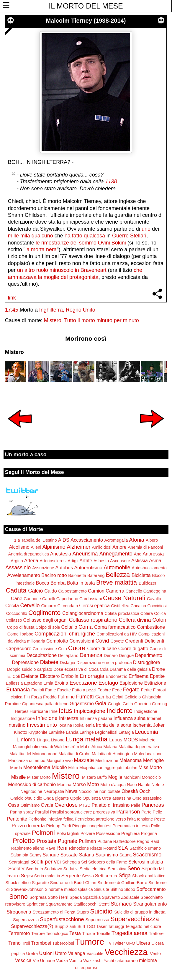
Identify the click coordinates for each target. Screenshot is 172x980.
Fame (51, 690)
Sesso (88, 876)
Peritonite (17, 819)
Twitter (119, 943)
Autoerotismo (88, 568)
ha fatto (73, 236)
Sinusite (102, 889)
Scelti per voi (46, 862)
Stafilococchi (86, 904)
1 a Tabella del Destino (36, 540)
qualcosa (94, 236)
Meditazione (107, 761)
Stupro (83, 912)
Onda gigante (56, 798)
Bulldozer (148, 583)
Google (114, 704)
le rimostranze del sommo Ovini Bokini (81, 243)
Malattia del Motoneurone (33, 754)
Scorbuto (35, 869)
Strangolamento (150, 904)
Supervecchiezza (135, 919)
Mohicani (132, 777)
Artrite (86, 560)
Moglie (115, 777)
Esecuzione (83, 683)
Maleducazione (148, 754)
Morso (79, 784)
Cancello (134, 591)
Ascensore (120, 561)
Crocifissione (45, 649)
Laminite (57, 732)
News (71, 791)
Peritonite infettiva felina (51, 819)
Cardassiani (91, 599)
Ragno (143, 841)
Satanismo (107, 855)
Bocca (43, 583)
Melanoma (131, 760)
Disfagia (68, 663)
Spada (76, 897)
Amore (119, 547)
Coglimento (44, 613)
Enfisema (139, 676)
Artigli (73, 561)
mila (25, 236)
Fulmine (66, 697)
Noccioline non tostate (99, 791)
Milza (73, 768)
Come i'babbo (20, 634)
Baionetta (77, 575)
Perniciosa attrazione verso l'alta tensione (114, 819)
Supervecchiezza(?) (32, 926)
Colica (160, 613)
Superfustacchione (62, 919)
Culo (63, 649)
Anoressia (153, 554)
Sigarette (40, 883)
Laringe (87, 732)
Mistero (53, 320)
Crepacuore (19, 648)
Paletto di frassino (111, 805)
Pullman (87, 841)
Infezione (47, 718)
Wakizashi (93, 961)
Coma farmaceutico (115, 627)
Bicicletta (141, 575)
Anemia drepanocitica (29, 554)
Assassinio (18, 568)
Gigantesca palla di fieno (45, 704)
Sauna (126, 855)
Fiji (27, 697)
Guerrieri (142, 704)
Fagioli (37, 690)
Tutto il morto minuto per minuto (101, 320)
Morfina (64, 785)
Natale (144, 785)
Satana (87, 855)
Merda (16, 768)
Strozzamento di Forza (54, 912)
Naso (132, 785)
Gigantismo (82, 703)
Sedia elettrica (93, 869)
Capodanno (67, 599)
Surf (81, 926)
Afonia (137, 540)
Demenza (91, 655)
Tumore (90, 942)
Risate (96, 848)
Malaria (110, 747)
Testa (75, 933)
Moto (93, 784)
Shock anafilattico (149, 876)
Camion (96, 591)
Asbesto (101, 561)
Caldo (50, 591)
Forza (36, 697)
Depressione (25, 662)
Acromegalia (116, 540)
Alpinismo (54, 547)
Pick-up (53, 826)
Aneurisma (85, 554)
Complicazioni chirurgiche (65, 634)
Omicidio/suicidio (26, 798)
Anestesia (61, 554)
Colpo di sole (48, 627)
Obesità (130, 791)
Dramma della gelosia (130, 669)
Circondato (68, 606)
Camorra (115, 591)
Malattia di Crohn (74, 754)
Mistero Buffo (95, 777)
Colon (159, 620)
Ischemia (142, 725)
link (12, 298)
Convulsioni (82, 641)
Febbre (104, 690)
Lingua (43, 740)
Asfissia (140, 560)
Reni (62, 848)
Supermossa (98, 920)
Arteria (31, 560)
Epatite (157, 676)
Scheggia (71, 862)
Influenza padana (96, 718)
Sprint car (36, 904)
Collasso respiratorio (93, 620)
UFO (131, 943)
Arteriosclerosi (53, 561)
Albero (152, 540)
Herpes (22, 711)
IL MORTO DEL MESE (86, 6)
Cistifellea (120, 606)
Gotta (128, 704)
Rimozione (79, 848)
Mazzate (84, 760)
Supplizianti (65, 926)
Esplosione (131, 683)
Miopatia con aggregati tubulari (108, 768)
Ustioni (46, 953)
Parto (146, 812)
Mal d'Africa (91, 747)
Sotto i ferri (58, 897)
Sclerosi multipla (146, 862)
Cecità (12, 605)
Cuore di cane (102, 648)
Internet (154, 718)
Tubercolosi (63, 943)
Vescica (23, 960)
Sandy (36, 855)
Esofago (108, 683)
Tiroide (89, 934)
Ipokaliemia (84, 725)
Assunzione (43, 568)
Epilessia (14, 683)
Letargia (126, 732)
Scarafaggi (19, 862)
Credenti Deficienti (145, 641)
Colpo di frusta (21, 627)
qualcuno (42, 236)
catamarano (127, 961)
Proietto (24, 841)
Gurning (159, 704)
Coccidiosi (157, 606)
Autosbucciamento (149, 568)
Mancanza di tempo (27, 761)
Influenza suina (130, 718)
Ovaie (47, 805)
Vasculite (95, 954)
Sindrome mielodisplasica (69, 889)
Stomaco (121, 904)
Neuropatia (54, 791)
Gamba (103, 697)
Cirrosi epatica (94, 605)
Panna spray (22, 812)
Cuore (77, 648)
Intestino (16, 725)
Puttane (105, 841)
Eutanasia (18, 690)
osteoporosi (86, 968)
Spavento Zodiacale (121, 897)
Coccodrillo (17, 613)
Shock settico (18, 883)
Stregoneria (19, 912)
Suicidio (101, 911)
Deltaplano (68, 655)
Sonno (18, 897)
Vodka (62, 961)
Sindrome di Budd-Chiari (73, 883)
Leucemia (147, 732)
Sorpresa (38, 897)
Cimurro (49, 606)
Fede (117, 690)
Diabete (49, 662)
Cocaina (139, 606)
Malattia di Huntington (112, 754)
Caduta (16, 590)
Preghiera (130, 833)
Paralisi (42, 812)
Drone (158, 669)
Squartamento (59, 904)
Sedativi (71, 869)
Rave (50, 848)
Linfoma (26, 740)
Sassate (69, 855)
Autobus (64, 568)
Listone (58, 740)
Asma (155, 560)
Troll (26, 943)
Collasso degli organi (45, 620)
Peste (159, 819)
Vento (155, 954)
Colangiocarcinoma (83, 613)
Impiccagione (90, 711)
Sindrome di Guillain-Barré (122, 883)
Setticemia (106, 876)
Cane (17, 598)
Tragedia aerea (129, 933)
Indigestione (146, 711)
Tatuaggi (116, 926)
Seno (134, 868)
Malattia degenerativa (139, 747)
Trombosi (41, 943)
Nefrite (158, 785)
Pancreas (153, 805)
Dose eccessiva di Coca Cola (81, 669)
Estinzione (155, 683)
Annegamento (116, 554)
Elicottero (50, 676)
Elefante (30, 676)
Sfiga (125, 876)
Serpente (71, 876)
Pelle (158, 812)
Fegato (131, 690)
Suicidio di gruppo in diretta (140, 912)
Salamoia (19, 855)
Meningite (153, 760)
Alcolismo (19, 547)
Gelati (118, 697)
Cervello (30, 605)
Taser (101, 926)
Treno (14, 943)
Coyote (117, 641)
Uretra (32, 954)
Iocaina (65, 725)
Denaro (111, 655)
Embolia (70, 676)
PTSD (85, 805)
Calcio (35, 591)
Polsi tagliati (68, 833)
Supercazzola (26, 920)
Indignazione (23, 718)
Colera (147, 613)
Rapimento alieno (28, 848)
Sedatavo (53, 869)
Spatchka (92, 897)
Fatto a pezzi (84, 690)
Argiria (17, 561)
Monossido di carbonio (32, 784)
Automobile (117, 568)
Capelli (49, 599)
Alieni (36, 547)
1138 (111, 182)
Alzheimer (78, 547)
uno (146, 229)
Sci (84, 862)
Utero (61, 953)
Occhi (145, 791)
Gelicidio (133, 697)
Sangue (51, 855)
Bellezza (118, 575)
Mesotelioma (37, 767)
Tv (109, 943)
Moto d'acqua (113, 785)
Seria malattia (47, 876)
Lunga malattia (87, 739)
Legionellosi (106, 732)
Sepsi (27, 876)
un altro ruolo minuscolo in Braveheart (62, 270)
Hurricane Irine (44, 711)
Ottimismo (30, 805)
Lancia (72, 732)
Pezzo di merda (28, 826)
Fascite (64, 690)
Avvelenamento (23, 575)
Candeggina (155, 591)
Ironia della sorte (114, 725)
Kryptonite (38, 732)
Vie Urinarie (44, 961)
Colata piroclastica (122, 613)
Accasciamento (87, 540)
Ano (138, 554)
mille (13, 236)
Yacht (109, 961)
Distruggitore (147, 662)
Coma (86, 627)
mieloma (148, 960)
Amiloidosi (102, 547)
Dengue (126, 655)
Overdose (66, 805)
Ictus (65, 711)
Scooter (17, 868)
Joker (159, 725)
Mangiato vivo (59, 761)
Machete (147, 740)
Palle (136, 805)
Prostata (46, 841)
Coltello (69, 627)
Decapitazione (42, 655)
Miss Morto (150, 767)
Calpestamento (72, 591)
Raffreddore (125, 841)
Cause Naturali (124, 598)
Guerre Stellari (129, 236)
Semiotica (117, 869)
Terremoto (19, 933)
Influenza (69, 718)
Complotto (57, 641)
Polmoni (43, 833)
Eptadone (33, 683)
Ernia (48, 683)
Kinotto (21, 732)
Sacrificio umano (145, 848)
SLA (123, 848)
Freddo (50, 697)
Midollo (59, 767)
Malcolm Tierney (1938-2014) (86, 21)
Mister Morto (39, 777)
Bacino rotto (54, 575)
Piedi (66, 826)
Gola (101, 703)
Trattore (156, 934)
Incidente (120, 711)
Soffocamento (151, 889)
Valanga (76, 953)
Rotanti (110, 848)
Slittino (117, 889)
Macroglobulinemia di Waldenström (46, 747)
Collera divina (135, 620)
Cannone (32, 599)
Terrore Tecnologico (50, 934)
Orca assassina (117, 798)
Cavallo (154, 599)
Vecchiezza (126, 952)
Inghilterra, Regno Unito (67, 310)
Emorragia (92, 676)
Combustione (151, 627)
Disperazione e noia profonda (104, 663)
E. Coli (14, 676)
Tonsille (103, 934)
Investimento (42, 725)
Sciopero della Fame (108, 862)
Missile (18, 777)
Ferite (146, 690)
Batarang (96, 575)
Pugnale (68, 841)
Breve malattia (117, 582)
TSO (91, 926)
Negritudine (31, 791)
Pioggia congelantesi (92, 826)
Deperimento (149, 655)
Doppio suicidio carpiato (30, 669)
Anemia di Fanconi (145, 547)
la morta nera (41, 249)
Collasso (14, 620)
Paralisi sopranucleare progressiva (82, 812)
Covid (102, 641)
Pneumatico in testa (131, 826)
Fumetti (85, 697)
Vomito (76, 961)
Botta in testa (81, 583)
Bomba (58, 583)
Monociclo (151, 777)
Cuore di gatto (133, 648)
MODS (131, 740)
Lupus (116, 740)
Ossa (14, 805)
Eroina (61, 683)
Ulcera (143, 943)
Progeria (149, 833)
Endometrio (117, 676)
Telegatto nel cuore (143, 926)
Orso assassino (147, 798)
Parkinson (128, 812)
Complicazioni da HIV (117, 634)
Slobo (130, 889)
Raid (155, 841)
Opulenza (92, 798)
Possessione (108, 833)
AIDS (64, 540)
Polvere (88, 833)
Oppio (76, 798)
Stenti (104, 904)
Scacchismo (147, 855)
